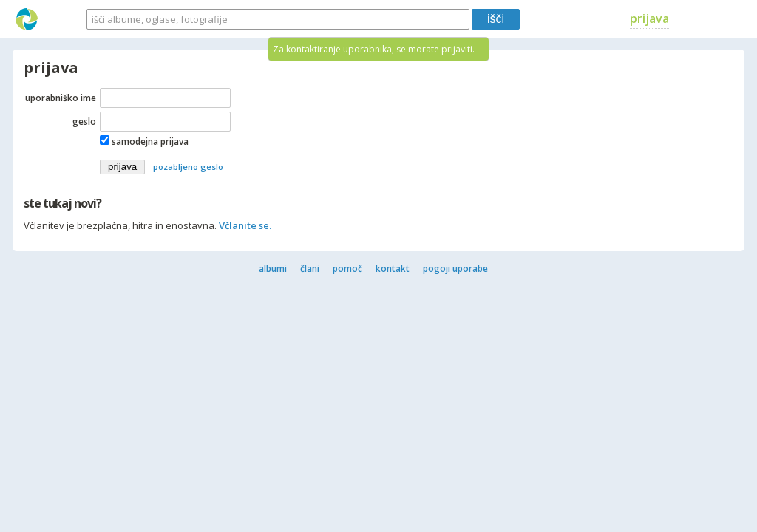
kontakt (393, 269)
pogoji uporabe (455, 269)
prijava (649, 18)
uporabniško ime (61, 98)
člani (310, 269)
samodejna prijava (150, 141)
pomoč (347, 269)
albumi (273, 269)
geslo (84, 122)
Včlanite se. (245, 225)
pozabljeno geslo (188, 167)
